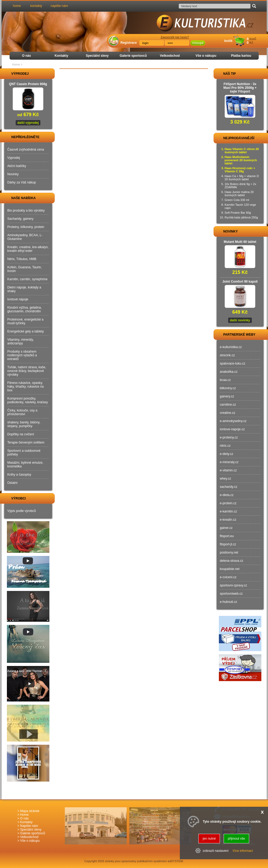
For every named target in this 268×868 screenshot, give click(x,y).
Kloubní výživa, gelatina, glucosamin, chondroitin (25, 309)
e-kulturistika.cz (231, 347)
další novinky (240, 320)
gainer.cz (226, 528)
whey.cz (226, 479)
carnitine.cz (228, 405)
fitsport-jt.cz (228, 544)
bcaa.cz (225, 380)
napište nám (59, 6)
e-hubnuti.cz (229, 602)
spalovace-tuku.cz (233, 363)
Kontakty (61, 56)
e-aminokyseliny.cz (233, 421)
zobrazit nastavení (216, 851)
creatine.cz (228, 413)
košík (228, 41)
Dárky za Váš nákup (22, 182)
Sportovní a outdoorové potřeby (24, 453)
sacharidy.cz (229, 487)
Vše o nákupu (206, 56)
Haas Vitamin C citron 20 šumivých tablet (242, 151)
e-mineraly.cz (229, 462)
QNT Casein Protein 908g (28, 84)
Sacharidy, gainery (21, 219)
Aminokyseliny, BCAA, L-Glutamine (25, 237)
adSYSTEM (175, 861)
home (17, 6)
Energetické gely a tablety (26, 331)
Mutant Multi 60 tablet (240, 242)
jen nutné (209, 839)
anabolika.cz (229, 372)
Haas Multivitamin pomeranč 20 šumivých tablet (241, 160)
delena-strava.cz (232, 561)
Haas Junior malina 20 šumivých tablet (239, 194)
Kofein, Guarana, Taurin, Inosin (25, 269)
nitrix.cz (225, 446)
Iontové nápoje (18, 299)
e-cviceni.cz (228, 577)
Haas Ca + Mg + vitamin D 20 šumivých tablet (242, 178)
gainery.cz (227, 396)
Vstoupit (198, 43)
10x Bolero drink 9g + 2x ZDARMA (241, 186)
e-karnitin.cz (229, 511)
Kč (251, 43)
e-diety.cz (227, 454)
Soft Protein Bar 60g (238, 213)
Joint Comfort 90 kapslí (240, 282)
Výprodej (14, 158)
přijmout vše (237, 839)
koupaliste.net (230, 569)
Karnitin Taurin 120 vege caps (240, 206)
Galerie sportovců (133, 56)
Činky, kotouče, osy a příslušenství (22, 412)
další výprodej (28, 123)
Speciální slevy (97, 56)
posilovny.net (229, 553)
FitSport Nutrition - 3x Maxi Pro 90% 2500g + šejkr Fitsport (240, 88)
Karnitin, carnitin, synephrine (27, 279)
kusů (253, 39)
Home (16, 64)
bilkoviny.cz (228, 388)
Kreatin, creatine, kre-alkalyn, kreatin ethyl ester (28, 249)
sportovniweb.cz (231, 594)
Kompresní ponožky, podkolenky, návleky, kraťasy (28, 400)
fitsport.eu (227, 536)
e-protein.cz (228, 503)
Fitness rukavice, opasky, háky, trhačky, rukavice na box (26, 387)
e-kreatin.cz (228, 520)
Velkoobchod (170, 56)
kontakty (36, 6)
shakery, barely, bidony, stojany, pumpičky (24, 424)
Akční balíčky (17, 166)
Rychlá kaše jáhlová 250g (241, 217)
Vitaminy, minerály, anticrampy (21, 341)
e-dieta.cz (227, 495)
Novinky (13, 174)
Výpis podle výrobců (22, 511)
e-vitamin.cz (228, 470)
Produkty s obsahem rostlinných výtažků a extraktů (22, 355)
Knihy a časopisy (19, 475)
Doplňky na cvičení (21, 434)
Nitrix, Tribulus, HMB (22, 259)
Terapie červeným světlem (26, 442)
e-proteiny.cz (229, 437)
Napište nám (29, 826)
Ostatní (13, 483)
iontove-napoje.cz (232, 429)
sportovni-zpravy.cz (233, 585)
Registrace (129, 43)
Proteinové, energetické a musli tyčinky (25, 321)
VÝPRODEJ (15, 74)
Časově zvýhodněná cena (26, 150)
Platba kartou (241, 56)
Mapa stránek (30, 811)
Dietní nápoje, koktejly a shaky (24, 289)
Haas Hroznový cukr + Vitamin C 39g (240, 170)
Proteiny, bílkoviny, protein (26, 227)
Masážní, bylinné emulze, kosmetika (25, 464)
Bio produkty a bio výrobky (26, 211)
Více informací (243, 851)
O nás (26, 56)
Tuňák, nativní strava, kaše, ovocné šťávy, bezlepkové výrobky (27, 371)
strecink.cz (227, 355)
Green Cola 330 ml (237, 200)
